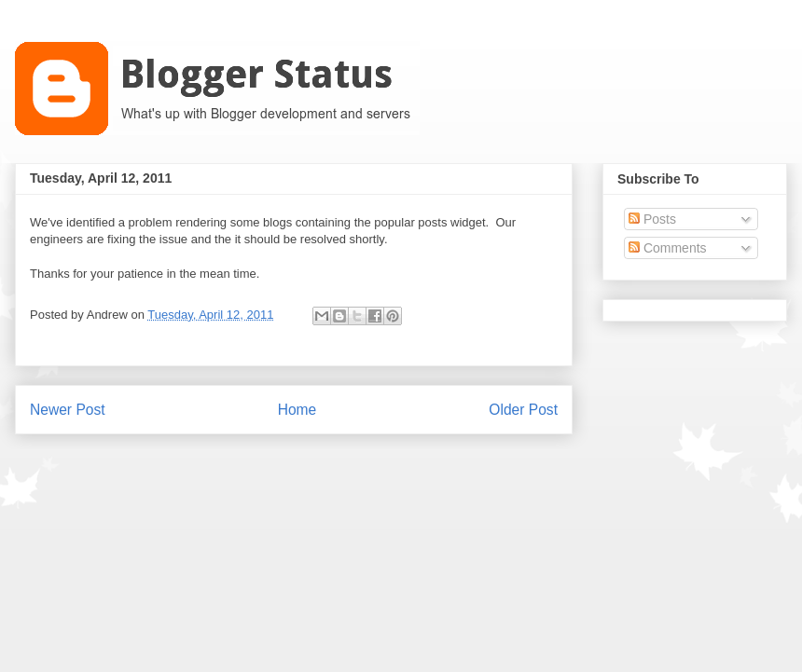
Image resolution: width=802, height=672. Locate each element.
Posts (652, 219)
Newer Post (68, 410)
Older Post (523, 410)
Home (297, 410)
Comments (668, 248)
